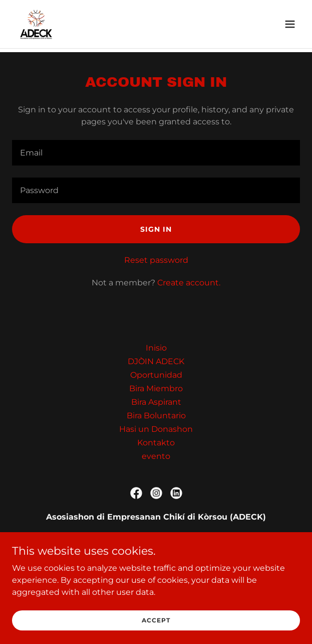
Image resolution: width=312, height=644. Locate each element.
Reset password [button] (156, 260)
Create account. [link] (189, 283)
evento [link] (156, 456)
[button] (290, 24)
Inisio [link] (156, 348)
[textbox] (156, 153)
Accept (156, 627)
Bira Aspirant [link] (156, 402)
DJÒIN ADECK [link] (156, 361)
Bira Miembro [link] (156, 388)
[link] (36, 24)
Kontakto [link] (156, 443)
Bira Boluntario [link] (156, 416)
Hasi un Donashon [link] (156, 429)
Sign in (156, 229)
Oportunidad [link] (156, 375)
